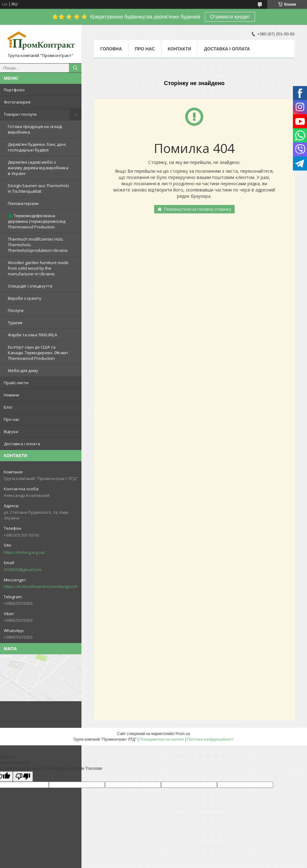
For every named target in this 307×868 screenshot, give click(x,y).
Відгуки (11, 431)
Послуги (16, 310)
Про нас (12, 419)
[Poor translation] (23, 776)
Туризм (15, 323)
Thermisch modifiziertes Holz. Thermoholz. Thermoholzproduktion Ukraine (38, 245)
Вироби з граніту (25, 298)
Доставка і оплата (22, 444)
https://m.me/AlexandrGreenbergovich (41, 586)
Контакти (179, 49)
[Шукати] (75, 68)
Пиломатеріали (23, 203)
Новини (11, 395)
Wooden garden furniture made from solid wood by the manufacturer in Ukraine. (38, 268)
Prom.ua (183, 734)
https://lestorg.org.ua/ (25, 552)
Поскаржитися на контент (162, 739)
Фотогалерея (17, 102)
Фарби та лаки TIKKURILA (32, 335)
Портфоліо (14, 90)
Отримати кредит (230, 17)
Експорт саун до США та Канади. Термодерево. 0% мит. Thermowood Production (39, 353)
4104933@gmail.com (23, 569)
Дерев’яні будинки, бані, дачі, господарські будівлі (37, 147)
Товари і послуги (20, 114)
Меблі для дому (23, 370)
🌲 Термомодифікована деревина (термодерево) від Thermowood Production (37, 221)
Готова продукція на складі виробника (35, 129)
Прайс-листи (16, 383)
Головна (111, 49)
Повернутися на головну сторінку (198, 209)
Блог (8, 407)
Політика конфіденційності (211, 739)
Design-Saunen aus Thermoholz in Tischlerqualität (39, 188)
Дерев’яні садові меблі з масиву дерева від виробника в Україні (38, 168)
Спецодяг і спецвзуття (30, 286)
